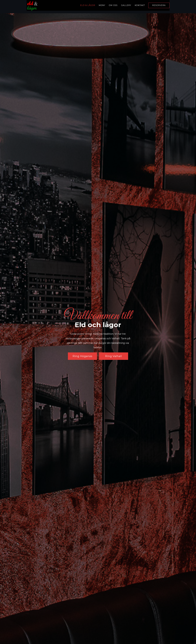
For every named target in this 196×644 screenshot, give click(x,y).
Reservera (159, 5)
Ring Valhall (113, 356)
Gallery (126, 5)
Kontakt (140, 5)
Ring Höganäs (82, 356)
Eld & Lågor (88, 5)
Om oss (113, 5)
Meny (102, 5)
